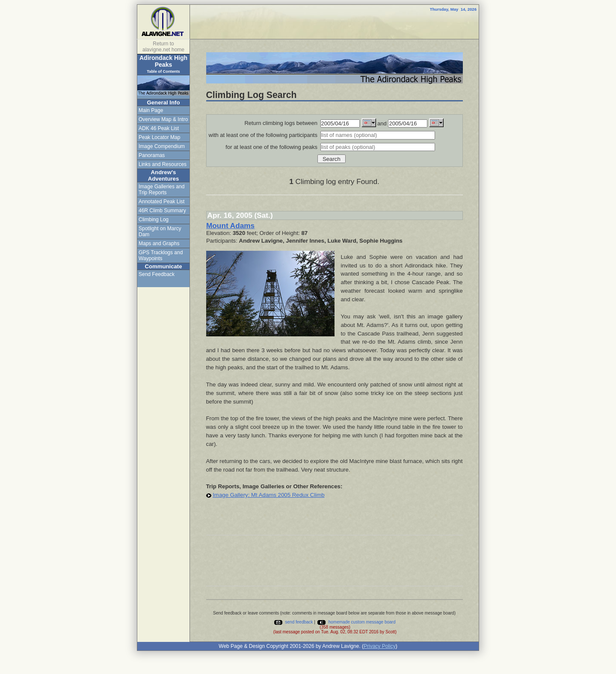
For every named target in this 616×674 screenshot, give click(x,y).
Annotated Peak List (161, 202)
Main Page (151, 110)
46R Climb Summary (162, 211)
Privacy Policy (380, 646)
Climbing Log (154, 220)
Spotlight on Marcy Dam (160, 232)
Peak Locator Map (159, 137)
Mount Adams (230, 226)
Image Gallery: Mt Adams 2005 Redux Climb (268, 495)
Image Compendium (162, 146)
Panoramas (152, 155)
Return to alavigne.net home (163, 47)
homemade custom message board (356, 622)
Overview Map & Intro (163, 119)
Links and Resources (163, 164)
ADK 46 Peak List (159, 128)
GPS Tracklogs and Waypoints (161, 255)
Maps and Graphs (159, 243)
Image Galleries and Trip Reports (161, 190)
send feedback (293, 622)
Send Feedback (157, 274)
